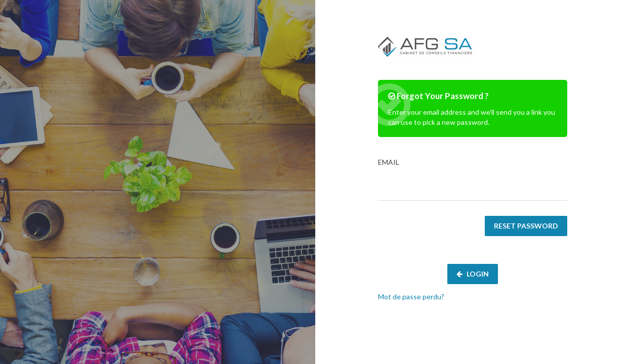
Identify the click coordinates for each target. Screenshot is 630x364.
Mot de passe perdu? (411, 297)
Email (473, 179)
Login (473, 274)
